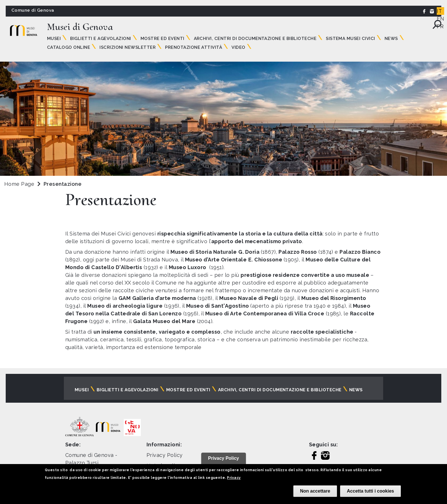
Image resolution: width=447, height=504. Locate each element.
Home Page (19, 184)
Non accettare (315, 491)
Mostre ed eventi (162, 39)
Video (238, 47)
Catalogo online (69, 47)
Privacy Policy (165, 455)
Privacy (234, 478)
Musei (54, 39)
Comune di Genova (33, 10)
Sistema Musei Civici (351, 39)
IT (439, 11)
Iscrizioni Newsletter (128, 47)
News (391, 39)
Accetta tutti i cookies (370, 491)
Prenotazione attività (194, 47)
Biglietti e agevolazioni (101, 39)
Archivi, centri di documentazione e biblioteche (255, 39)
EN (440, 19)
